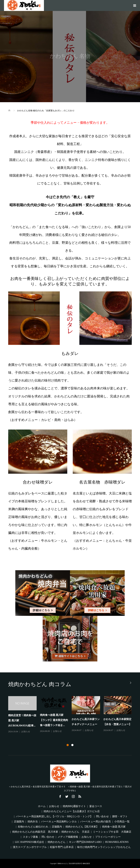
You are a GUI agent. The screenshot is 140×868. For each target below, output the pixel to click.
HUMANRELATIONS (117, 842)
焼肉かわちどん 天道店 (75, 832)
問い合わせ (102, 816)
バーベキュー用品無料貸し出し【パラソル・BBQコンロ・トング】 (54, 816)
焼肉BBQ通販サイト (74, 806)
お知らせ (26, 732)
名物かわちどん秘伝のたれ (33, 827)
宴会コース (96, 806)
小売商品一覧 (122, 822)
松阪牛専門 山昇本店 (62, 847)
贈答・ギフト (120, 816)
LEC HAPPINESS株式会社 (30, 842)
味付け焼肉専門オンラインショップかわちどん (104, 847)
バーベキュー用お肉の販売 (96, 822)
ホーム (42, 806)
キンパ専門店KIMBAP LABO (85, 842)
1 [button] (68, 745)
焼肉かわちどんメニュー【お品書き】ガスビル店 (72, 811)
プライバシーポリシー (108, 837)
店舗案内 (19, 822)
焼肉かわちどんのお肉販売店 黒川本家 (35, 832)
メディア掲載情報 (68, 837)
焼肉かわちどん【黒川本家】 (82, 827)
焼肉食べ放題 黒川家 (114, 827)
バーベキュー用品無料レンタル (59, 822)
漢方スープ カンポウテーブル (30, 847)
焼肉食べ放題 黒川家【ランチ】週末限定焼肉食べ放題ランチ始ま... (54, 720)
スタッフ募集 (30, 837)
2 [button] (72, 745)
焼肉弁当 (33, 822)
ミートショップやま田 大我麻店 (112, 832)
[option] (72, 715)
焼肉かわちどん (57, 842)
